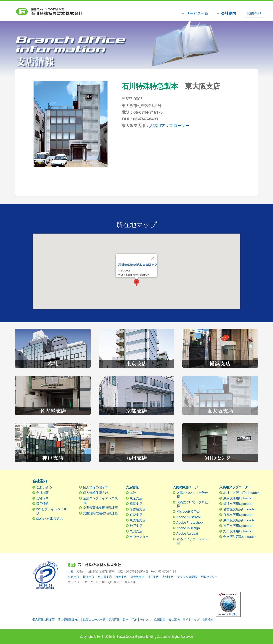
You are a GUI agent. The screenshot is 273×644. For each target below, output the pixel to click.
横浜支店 (136, 504)
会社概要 (42, 493)
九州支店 (136, 531)
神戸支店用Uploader (238, 526)
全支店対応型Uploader (239, 537)
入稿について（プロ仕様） (192, 504)
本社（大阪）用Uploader (241, 493)
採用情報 (42, 504)
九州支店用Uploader (238, 531)
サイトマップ (191, 619)
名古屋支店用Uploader (239, 509)
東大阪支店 (138, 520)
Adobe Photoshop (190, 522)
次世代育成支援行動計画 (100, 508)
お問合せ (208, 619)
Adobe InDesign (188, 528)
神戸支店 (136, 526)
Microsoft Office (188, 511)
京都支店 (136, 515)
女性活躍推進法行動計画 (100, 513)
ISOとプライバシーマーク (53, 511)
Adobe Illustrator (189, 517)
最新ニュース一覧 (94, 619)
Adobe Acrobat (187, 533)
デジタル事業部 (187, 577)
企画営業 (160, 619)
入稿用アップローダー (169, 125)
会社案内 (174, 619)
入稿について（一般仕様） (192, 495)
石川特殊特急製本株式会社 (67, 12)
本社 (133, 493)
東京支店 (136, 498)
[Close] (153, 258)
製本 (125, 619)
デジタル (146, 619)
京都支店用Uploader (238, 515)
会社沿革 (42, 498)
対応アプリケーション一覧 (194, 541)
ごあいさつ (44, 487)
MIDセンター (139, 537)
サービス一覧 (197, 13)
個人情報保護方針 (95, 493)
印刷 (134, 619)
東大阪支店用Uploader (239, 520)
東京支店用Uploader (238, 498)
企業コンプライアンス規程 (100, 500)
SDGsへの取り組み (49, 519)
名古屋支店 (138, 509)
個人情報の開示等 (95, 487)
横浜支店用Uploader (238, 504)
